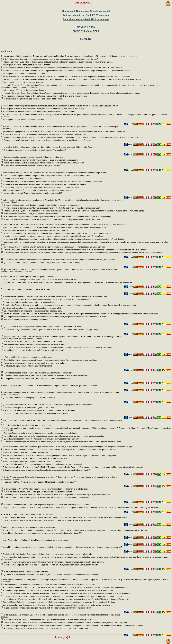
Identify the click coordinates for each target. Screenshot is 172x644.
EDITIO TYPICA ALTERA (86, 31)
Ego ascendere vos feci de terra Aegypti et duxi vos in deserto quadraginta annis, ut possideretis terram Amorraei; (47, 140)
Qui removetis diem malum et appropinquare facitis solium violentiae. (29, 398)
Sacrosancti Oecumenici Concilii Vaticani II (86, 11)
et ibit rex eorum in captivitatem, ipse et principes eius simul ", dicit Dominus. (33, 99)
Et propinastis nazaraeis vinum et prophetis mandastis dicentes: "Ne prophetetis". (35, 150)
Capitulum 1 (7, 51)
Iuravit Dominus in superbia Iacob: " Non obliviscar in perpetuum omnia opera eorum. (35, 540)
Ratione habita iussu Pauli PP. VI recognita (86, 15)
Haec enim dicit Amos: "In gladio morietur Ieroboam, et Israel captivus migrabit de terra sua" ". (40, 482)
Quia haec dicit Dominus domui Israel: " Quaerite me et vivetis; (27, 289)
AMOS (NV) (86, 39)
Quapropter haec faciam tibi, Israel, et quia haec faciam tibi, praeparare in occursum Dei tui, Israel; (41, 263)
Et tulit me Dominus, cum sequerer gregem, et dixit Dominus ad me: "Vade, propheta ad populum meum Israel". (46, 498)
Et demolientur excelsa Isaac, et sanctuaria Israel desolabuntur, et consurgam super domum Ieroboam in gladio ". (46, 470)
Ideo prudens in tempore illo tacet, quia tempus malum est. (26, 320)
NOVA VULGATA (86, 27)
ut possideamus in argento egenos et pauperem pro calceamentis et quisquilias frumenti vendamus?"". (42, 533)
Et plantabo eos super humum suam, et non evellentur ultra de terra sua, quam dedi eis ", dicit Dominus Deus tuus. (48, 629)
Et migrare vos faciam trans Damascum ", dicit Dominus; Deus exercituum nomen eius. (37, 379)
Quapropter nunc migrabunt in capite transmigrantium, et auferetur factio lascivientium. (36, 413)
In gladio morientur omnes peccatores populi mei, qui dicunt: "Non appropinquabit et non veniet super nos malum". (48, 608)
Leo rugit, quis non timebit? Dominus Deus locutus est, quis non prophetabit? (32, 193)
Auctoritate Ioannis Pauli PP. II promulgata (86, 19)
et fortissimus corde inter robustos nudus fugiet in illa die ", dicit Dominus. (32, 166)
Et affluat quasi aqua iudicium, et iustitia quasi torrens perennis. (28, 366)
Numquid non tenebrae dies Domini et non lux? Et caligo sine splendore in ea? (34, 350)
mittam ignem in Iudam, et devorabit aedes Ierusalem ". (24, 120)
